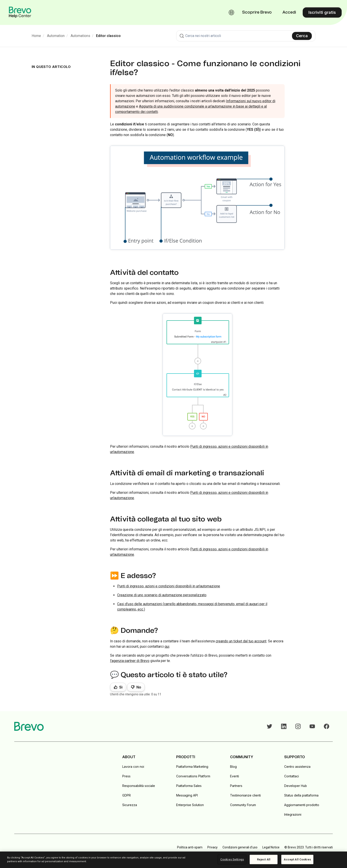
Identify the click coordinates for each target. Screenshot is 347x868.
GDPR (127, 795)
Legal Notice (271, 847)
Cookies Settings (232, 859)
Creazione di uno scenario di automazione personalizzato (162, 595)
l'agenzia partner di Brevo (130, 661)
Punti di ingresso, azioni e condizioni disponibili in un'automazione (169, 586)
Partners (236, 786)
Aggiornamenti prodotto (302, 805)
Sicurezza (130, 805)
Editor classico (108, 36)
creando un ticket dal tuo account (241, 641)
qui (167, 646)
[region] (173, 860)
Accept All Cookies (297, 859)
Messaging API (187, 795)
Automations (80, 36)
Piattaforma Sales (189, 786)
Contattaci (292, 776)
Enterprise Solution (190, 805)
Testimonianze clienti (245, 795)
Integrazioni (293, 814)
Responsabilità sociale (139, 786)
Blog (233, 767)
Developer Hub (296, 786)
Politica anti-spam (190, 847)
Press (126, 776)
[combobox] (246, 36)
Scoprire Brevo (257, 12)
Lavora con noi (133, 767)
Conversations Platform (193, 776)
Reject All (264, 859)
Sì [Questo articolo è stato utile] (121, 687)
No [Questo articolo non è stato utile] (139, 687)
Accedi (289, 12)
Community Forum (243, 805)
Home (36, 36)
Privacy (212, 847)
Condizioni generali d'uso (240, 847)
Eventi (235, 776)
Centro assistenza (297, 767)
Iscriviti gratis (322, 12)
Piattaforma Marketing (192, 767)
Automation (56, 36)
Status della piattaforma (301, 795)
